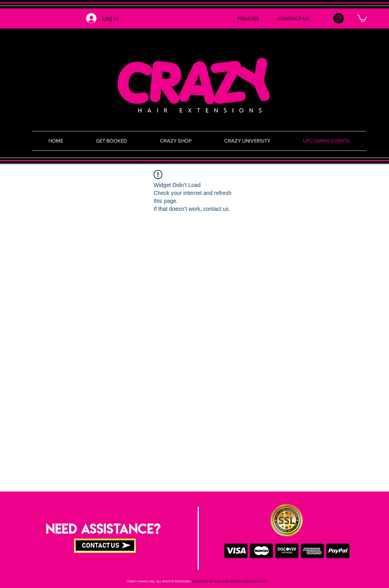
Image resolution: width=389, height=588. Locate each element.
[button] (194, 18)
